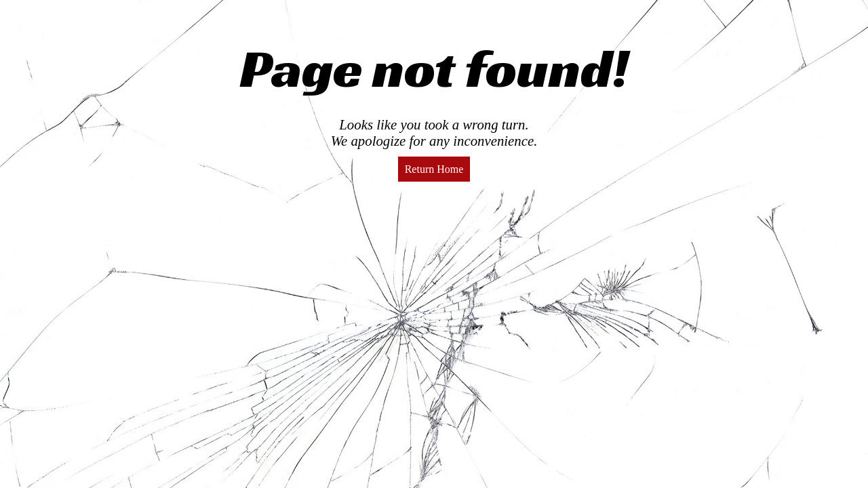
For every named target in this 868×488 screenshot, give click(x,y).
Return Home (434, 169)
